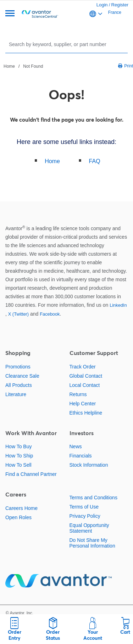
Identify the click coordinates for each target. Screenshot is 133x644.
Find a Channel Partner (31, 474)
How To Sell (18, 465)
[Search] (67, 44)
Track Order (83, 367)
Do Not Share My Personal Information (92, 543)
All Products (19, 385)
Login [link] (102, 5)
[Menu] (10, 14)
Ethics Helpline (86, 413)
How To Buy (18, 446)
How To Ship (19, 456)
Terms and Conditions (93, 498)
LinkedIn (118, 305)
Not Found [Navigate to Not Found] (33, 66)
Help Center (83, 404)
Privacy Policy (85, 516)
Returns (78, 394)
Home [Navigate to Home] (9, 66)
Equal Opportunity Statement (89, 528)
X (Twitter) (18, 314)
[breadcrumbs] (23, 66)
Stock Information (89, 465)
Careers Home (21, 508)
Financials (81, 456)
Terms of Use (84, 507)
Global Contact (86, 376)
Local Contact (85, 385)
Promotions (18, 367)
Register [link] (120, 5)
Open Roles (18, 517)
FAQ (95, 161)
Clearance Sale (22, 376)
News (76, 446)
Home (52, 161)
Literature (16, 394)
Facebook (50, 314)
